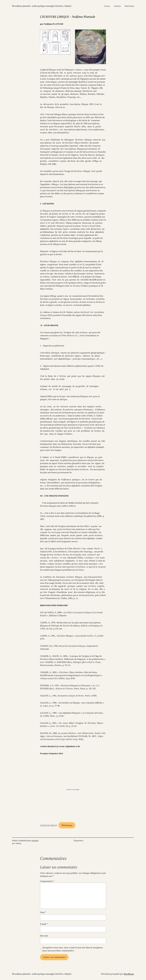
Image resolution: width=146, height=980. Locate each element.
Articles (35, 841)
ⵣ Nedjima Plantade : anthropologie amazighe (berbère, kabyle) (42, 6)
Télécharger (67, 825)
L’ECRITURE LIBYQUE (48, 825)
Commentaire (47, 881)
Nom (43, 912)
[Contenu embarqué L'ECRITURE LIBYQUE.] (73, 789)
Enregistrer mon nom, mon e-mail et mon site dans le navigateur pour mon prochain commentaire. (73, 949)
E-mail (44, 924)
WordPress (129, 974)
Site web (44, 936)
